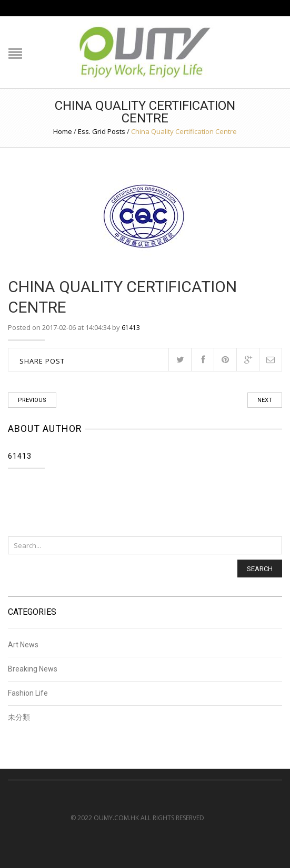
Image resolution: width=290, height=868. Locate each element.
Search (260, 569)
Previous (32, 400)
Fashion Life (28, 693)
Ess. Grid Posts (102, 131)
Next (265, 400)
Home (63, 131)
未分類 (19, 717)
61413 (131, 328)
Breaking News (33, 669)
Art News (23, 645)
